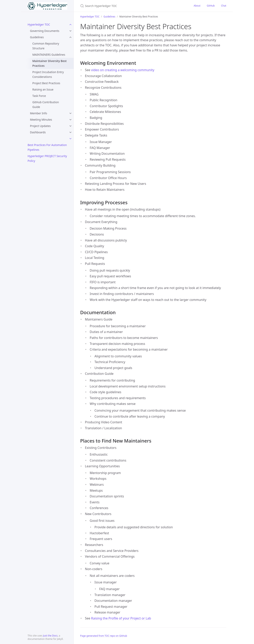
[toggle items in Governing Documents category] (70, 31)
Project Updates (40, 126)
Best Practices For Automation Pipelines (47, 147)
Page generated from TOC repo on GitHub (104, 636)
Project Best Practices (46, 83)
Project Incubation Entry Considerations (48, 74)
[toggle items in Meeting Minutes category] (70, 120)
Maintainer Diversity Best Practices (50, 63)
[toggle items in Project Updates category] (70, 126)
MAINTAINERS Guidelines (49, 55)
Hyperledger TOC (39, 24)
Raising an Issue (43, 89)
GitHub (211, 6)
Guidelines (37, 37)
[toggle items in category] (70, 139)
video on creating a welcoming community (123, 70)
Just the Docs (50, 636)
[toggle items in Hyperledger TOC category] (70, 25)
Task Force (39, 96)
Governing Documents (45, 31)
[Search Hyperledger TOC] (127, 6)
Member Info (38, 113)
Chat (224, 6)
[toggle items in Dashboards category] (70, 132)
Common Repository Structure (46, 46)
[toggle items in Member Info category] (70, 113)
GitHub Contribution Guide (46, 104)
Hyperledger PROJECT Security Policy (47, 158)
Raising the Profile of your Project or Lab (121, 618)
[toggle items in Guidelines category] (70, 37)
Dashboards (38, 132)
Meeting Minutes (41, 120)
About (197, 6)
